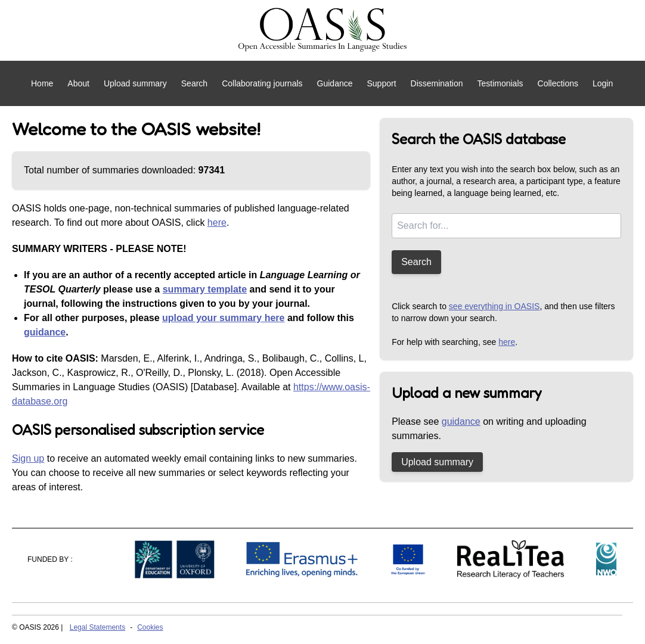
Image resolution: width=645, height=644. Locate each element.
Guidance (335, 83)
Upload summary (135, 83)
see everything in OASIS (494, 306)
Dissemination (437, 83)
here (217, 223)
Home (42, 83)
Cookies (150, 627)
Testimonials (500, 83)
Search (194, 83)
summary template (205, 289)
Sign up (28, 458)
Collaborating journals (262, 83)
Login (603, 83)
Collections (558, 83)
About (78, 83)
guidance (45, 332)
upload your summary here (223, 318)
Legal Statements (97, 627)
